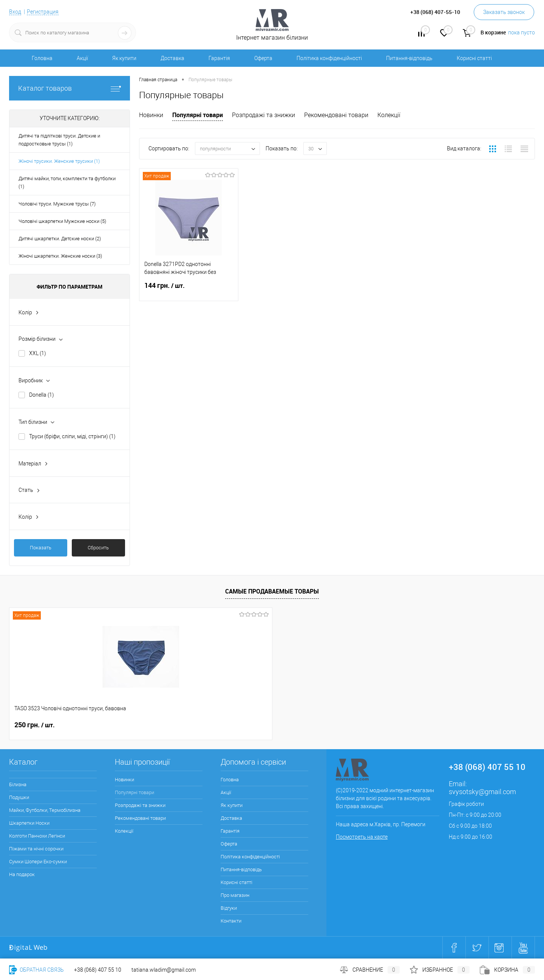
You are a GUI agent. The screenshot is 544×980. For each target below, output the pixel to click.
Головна (42, 58)
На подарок (22, 874)
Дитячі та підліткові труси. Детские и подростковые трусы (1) (59, 140)
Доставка (172, 58)
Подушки (19, 797)
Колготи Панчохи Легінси (37, 836)
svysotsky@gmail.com (482, 792)
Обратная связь (36, 970)
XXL (38, 353)
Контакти (231, 921)
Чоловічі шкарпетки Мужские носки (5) (62, 221)
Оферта (263, 58)
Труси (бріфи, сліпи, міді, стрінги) (72, 436)
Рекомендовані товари (336, 115)
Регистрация (43, 12)
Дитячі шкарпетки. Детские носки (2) (60, 239)
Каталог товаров (70, 88)
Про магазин (235, 895)
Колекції (389, 115)
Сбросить (98, 548)
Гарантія (219, 58)
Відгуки (229, 908)
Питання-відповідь (409, 58)
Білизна (18, 784)
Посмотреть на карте (362, 837)
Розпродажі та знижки (263, 115)
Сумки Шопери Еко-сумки (38, 862)
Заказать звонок (504, 12)
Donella (42, 395)
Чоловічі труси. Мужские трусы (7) (57, 204)
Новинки (151, 115)
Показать (41, 548)
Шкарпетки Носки (29, 823)
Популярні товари (198, 115)
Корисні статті (474, 58)
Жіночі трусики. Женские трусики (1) (59, 161)
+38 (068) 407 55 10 (98, 970)
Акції (82, 58)
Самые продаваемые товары (272, 591)
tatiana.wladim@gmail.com (164, 970)
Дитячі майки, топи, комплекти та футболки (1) (67, 182)
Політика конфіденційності (329, 58)
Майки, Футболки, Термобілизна (45, 810)
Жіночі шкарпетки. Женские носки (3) (60, 256)
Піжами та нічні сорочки (36, 849)
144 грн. (189, 290)
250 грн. (35, 725)
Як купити (124, 58)
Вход (15, 12)
